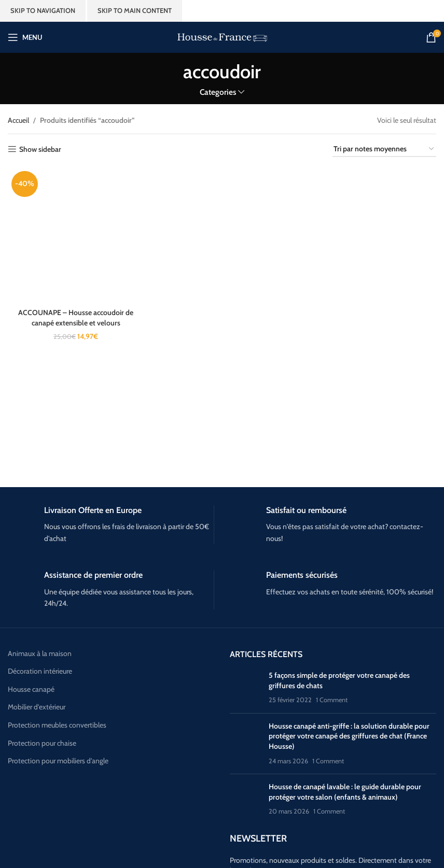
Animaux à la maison (40, 653)
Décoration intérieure (40, 671)
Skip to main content (135, 10)
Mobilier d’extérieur (37, 707)
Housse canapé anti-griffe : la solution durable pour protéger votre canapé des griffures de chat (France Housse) (349, 736)
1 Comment (332, 700)
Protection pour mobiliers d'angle (58, 761)
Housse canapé (31, 689)
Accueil (18, 120)
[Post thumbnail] (245, 688)
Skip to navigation (43, 10)
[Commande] (384, 150)
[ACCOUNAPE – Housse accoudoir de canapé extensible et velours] (76, 235)
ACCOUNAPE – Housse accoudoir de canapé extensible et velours (76, 318)
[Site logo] (222, 36)
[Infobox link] (111, 525)
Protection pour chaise (42, 743)
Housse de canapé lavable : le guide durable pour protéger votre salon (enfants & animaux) (345, 792)
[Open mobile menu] (25, 37)
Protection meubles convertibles (57, 725)
